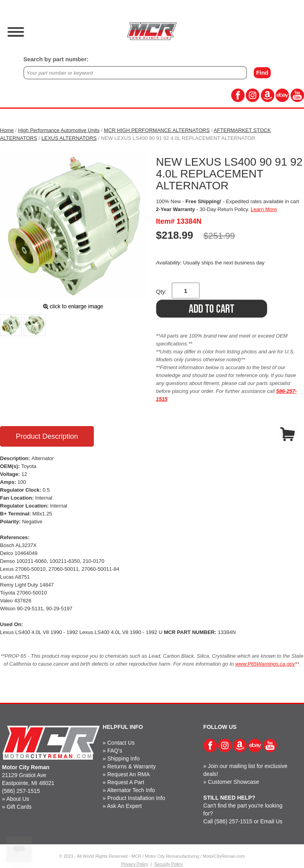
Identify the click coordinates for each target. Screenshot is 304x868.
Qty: (161, 292)
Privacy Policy (135, 864)
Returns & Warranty (131, 766)
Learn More (264, 209)
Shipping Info (123, 759)
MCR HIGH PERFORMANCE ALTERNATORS (157, 130)
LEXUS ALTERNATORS (69, 138)
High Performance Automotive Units (59, 130)
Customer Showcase (233, 782)
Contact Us (121, 743)
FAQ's (115, 751)
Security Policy (169, 864)
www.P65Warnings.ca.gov (265, 664)
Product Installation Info (136, 798)
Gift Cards (19, 807)
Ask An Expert (124, 806)
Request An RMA (128, 774)
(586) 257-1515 (21, 791)
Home (7, 130)
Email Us (272, 821)
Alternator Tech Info (131, 790)
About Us (18, 799)
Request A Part (126, 782)
